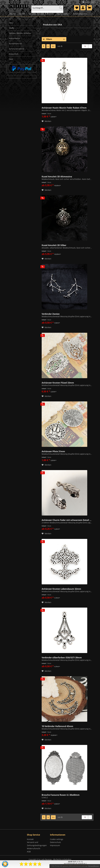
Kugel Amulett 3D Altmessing (57, 176)
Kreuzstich (14, 54)
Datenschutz (55, 842)
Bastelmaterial (15, 44)
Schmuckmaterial (17, 49)
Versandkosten (94, 866)
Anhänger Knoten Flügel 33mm (58, 382)
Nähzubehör (15, 38)
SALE (11, 59)
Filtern (48, 39)
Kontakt (30, 839)
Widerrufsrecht (34, 848)
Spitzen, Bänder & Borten (20, 33)
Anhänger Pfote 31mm (53, 451)
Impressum (55, 845)
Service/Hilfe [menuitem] (89, 2)
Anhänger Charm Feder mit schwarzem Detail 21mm (67, 520)
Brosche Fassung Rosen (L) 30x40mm (61, 795)
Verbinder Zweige (51, 314)
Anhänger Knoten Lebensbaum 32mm (61, 589)
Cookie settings (57, 839)
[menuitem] (47, 9)
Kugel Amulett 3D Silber (54, 245)
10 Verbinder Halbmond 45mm (57, 726)
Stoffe (12, 28)
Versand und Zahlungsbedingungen (37, 844)
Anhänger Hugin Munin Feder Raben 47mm (64, 107)
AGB (29, 852)
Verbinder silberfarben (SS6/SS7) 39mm (62, 657)
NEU (11, 23)
